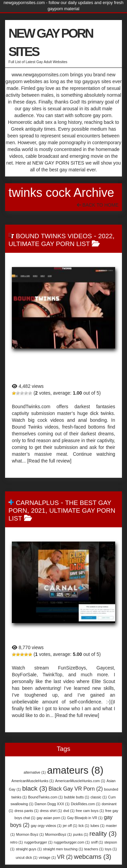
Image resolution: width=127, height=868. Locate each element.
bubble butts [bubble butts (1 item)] (77, 797)
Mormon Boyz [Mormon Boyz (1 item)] (30, 834)
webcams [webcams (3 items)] (92, 857)
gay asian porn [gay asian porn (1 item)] (51, 818)
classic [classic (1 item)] (99, 797)
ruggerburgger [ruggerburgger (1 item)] (38, 842)
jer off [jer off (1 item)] (70, 826)
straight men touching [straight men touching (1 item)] (63, 849)
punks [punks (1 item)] (81, 834)
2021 (38, 511)
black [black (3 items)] (35, 788)
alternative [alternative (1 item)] (35, 772)
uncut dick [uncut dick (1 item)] (26, 857)
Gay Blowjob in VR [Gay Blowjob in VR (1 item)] (85, 818)
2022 (105, 236)
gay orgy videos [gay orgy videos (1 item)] (46, 826)
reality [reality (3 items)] (103, 834)
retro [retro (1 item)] (17, 842)
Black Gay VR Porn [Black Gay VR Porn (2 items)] (76, 789)
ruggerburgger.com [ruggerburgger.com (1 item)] (72, 842)
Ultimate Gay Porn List (49, 244)
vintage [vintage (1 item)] (47, 857)
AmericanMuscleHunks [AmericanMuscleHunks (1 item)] (33, 781)
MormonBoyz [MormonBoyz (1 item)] (58, 834)
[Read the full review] (49, 461)
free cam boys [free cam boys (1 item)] (90, 811)
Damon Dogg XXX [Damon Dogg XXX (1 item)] (52, 804)
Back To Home (98, 205)
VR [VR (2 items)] (65, 857)
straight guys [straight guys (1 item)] (29, 849)
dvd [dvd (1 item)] (69, 811)
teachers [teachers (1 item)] (94, 849)
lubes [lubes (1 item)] (97, 826)
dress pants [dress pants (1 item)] (27, 811)
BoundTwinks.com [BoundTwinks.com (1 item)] (45, 797)
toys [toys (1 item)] (111, 849)
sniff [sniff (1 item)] (97, 842)
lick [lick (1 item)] (84, 826)
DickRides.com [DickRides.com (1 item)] (86, 804)
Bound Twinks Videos (54, 236)
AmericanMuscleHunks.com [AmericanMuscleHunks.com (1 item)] (80, 781)
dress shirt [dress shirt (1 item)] (51, 811)
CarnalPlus (37, 503)
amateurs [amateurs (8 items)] (75, 770)
